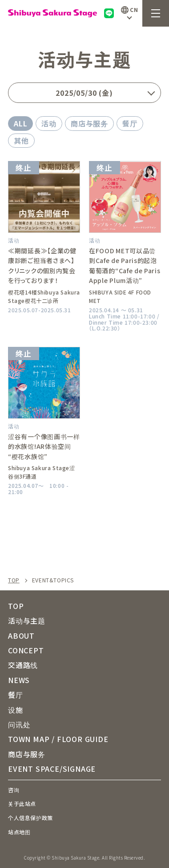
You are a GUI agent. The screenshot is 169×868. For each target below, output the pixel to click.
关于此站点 (22, 803)
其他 (21, 141)
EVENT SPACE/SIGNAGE (52, 769)
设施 (16, 710)
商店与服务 (89, 123)
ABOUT (21, 636)
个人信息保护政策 (30, 818)
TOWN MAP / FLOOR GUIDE (58, 739)
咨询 (14, 790)
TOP (14, 580)
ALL (20, 123)
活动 (49, 123)
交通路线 (23, 665)
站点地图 (19, 832)
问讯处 (19, 724)
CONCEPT (26, 650)
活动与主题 (27, 621)
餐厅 (130, 123)
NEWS (19, 680)
